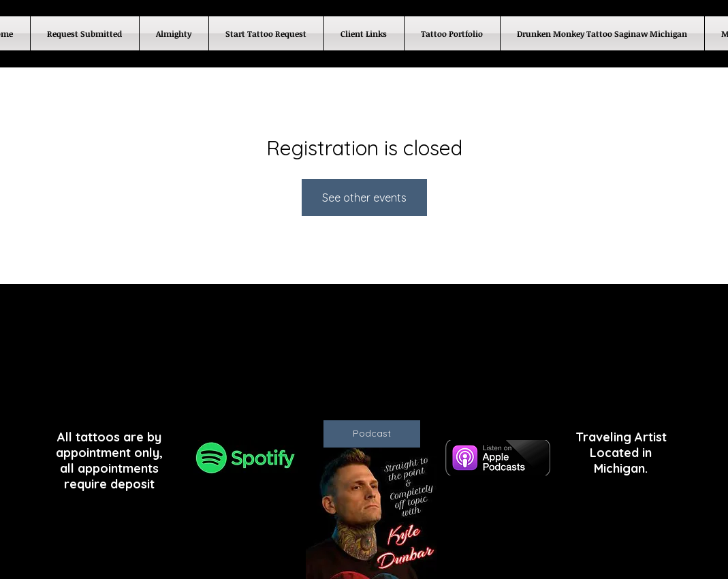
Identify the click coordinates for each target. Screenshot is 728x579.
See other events (364, 198)
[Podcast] (372, 434)
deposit (132, 484)
